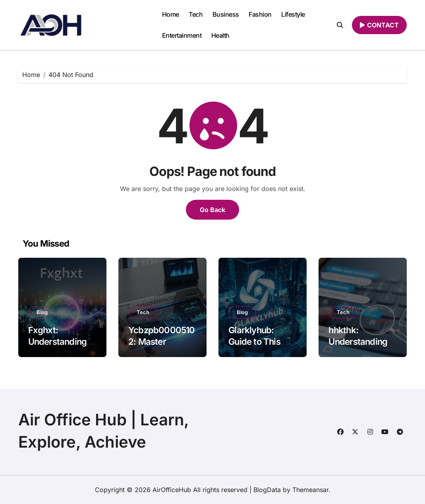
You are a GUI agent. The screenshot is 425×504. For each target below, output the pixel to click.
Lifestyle (293, 14)
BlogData (267, 490)
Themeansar (310, 490)
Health (220, 35)
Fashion (260, 14)
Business (226, 14)
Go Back (212, 210)
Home (171, 14)
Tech (196, 14)
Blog (42, 312)
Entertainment (182, 35)
